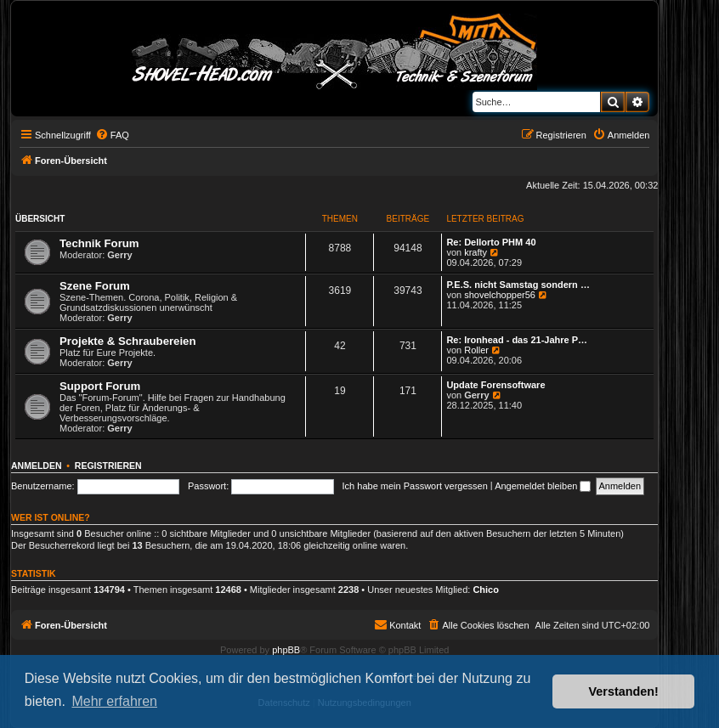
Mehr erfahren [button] (114, 701)
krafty (476, 252)
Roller (476, 350)
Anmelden (37, 466)
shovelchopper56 (500, 295)
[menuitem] (112, 135)
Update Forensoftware (495, 385)
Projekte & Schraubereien (128, 341)
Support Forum (100, 386)
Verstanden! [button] (624, 691)
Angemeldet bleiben (543, 486)
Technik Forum (99, 243)
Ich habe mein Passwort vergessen (415, 486)
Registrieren (108, 466)
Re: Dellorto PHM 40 (491, 242)
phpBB (286, 650)
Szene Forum (95, 286)
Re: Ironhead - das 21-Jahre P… (517, 340)
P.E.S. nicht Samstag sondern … (518, 285)
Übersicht (40, 219)
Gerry (119, 255)
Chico (486, 590)
